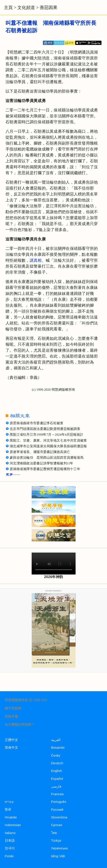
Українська (59, 848)
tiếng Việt (58, 856)
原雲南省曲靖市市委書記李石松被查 (37, 423)
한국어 (10, 848)
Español (57, 779)
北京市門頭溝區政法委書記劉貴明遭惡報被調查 (45, 429)
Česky (56, 755)
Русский (57, 810)
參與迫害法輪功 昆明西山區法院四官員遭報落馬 (47, 458)
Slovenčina (59, 817)
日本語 (10, 841)
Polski (9, 856)
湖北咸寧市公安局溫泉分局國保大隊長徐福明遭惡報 (48, 446)
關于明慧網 (13, 708)
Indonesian (13, 825)
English (57, 771)
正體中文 (12, 740)
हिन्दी (8, 810)
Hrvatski (11, 817)
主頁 (8, 7)
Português (59, 802)
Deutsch (57, 763)
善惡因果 (49, 7)
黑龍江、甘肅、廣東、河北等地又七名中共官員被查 (48, 440)
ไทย (54, 833)
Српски (57, 825)
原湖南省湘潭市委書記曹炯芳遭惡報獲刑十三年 (45, 469)
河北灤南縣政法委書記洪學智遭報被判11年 (42, 463)
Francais (58, 794)
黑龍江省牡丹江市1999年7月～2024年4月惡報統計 (46, 435)
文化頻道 (26, 7)
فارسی (56, 786)
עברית (9, 802)
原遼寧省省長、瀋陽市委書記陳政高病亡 (40, 452)
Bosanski (58, 748)
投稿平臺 (11, 716)
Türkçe (56, 841)
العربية (56, 740)
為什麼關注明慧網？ (20, 725)
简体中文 (12, 748)
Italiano (10, 833)
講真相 (36, 260)
